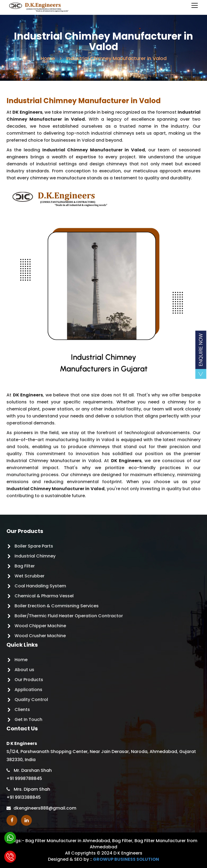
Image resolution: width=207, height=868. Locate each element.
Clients (22, 710)
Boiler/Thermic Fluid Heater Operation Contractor (69, 616)
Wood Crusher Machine (40, 636)
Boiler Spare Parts (34, 546)
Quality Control (31, 700)
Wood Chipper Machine (40, 626)
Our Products (29, 680)
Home (48, 58)
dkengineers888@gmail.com (45, 808)
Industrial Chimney (35, 556)
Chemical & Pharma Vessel (44, 596)
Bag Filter (25, 566)
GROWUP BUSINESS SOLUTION (126, 859)
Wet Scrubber (30, 576)
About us (24, 670)
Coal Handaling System (40, 586)
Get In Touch (28, 719)
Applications (28, 690)
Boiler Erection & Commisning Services (57, 606)
